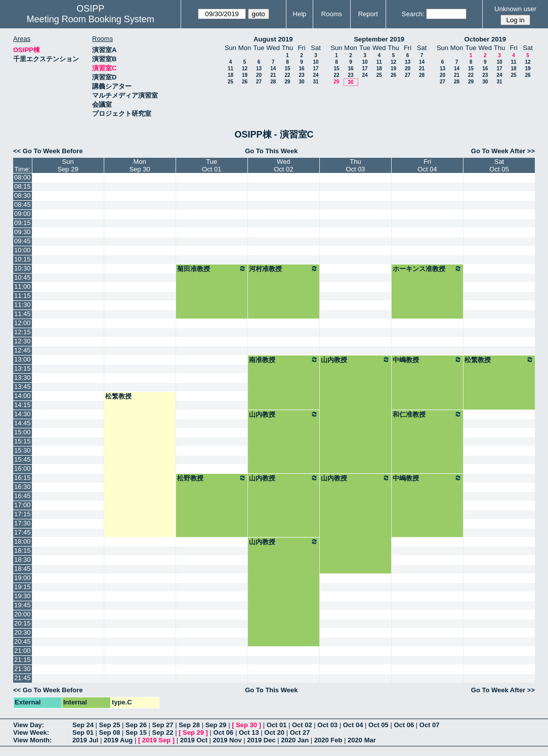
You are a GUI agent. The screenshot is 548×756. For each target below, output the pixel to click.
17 (315, 69)
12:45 (23, 350)
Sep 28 (189, 725)
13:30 (23, 377)
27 (259, 82)
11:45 (23, 314)
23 (301, 75)
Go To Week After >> (503, 151)
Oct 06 (404, 725)
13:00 (23, 359)
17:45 (23, 532)
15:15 (23, 441)
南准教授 (284, 360)
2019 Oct (194, 740)
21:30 (23, 669)
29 (287, 82)
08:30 (23, 195)
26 (245, 82)
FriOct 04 (427, 165)
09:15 (23, 223)
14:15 (23, 405)
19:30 (23, 596)
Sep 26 (136, 725)
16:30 (23, 487)
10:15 (23, 259)
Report (368, 14)
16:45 (23, 496)
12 (245, 69)
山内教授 (355, 360)
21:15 (23, 660)
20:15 (23, 623)
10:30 (23, 268)
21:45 (23, 678)
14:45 (23, 423)
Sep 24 (83, 725)
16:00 (23, 469)
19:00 (23, 578)
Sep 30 (246, 725)
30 (301, 82)
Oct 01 (277, 725)
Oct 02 (302, 725)
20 (259, 75)
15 (287, 69)
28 (273, 82)
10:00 (23, 250)
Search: (413, 14)
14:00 (23, 396)
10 (315, 62)
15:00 (23, 432)
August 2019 (273, 39)
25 (230, 82)
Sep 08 (110, 732)
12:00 (23, 323)
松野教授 (212, 478)
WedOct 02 (283, 165)
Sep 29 (216, 725)
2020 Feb (328, 740)
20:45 (23, 641)
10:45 (23, 277)
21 (273, 75)
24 (315, 75)
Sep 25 (110, 725)
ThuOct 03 (355, 165)
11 (230, 69)
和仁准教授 (427, 414)
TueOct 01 (212, 165)
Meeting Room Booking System (91, 19)
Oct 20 (274, 732)
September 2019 (379, 39)
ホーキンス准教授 (427, 269)
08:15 (23, 186)
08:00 (23, 177)
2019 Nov (227, 740)
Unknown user (515, 9)
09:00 (23, 214)
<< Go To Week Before (48, 151)
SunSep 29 (68, 165)
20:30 (23, 632)
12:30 (23, 341)
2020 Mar (362, 740)
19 (245, 75)
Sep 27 (163, 725)
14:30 (23, 414)
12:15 (23, 332)
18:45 (23, 569)
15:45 (23, 459)
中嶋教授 (427, 360)
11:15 (23, 296)
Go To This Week (271, 151)
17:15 (23, 514)
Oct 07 (430, 725)
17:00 (23, 505)
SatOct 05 (499, 165)
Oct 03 (327, 725)
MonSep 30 (140, 165)
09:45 (23, 241)
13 (259, 69)
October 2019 (485, 39)
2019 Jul (85, 740)
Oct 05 (378, 725)
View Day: (29, 725)
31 (315, 82)
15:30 (23, 450)
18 (230, 75)
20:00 (23, 614)
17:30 (23, 523)
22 (287, 75)
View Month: (32, 740)
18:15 (23, 550)
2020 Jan (295, 740)
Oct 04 (353, 725)
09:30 (23, 232)
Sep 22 (163, 732)
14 (273, 69)
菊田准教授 (212, 269)
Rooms (332, 14)
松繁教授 (499, 360)
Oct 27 (300, 732)
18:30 (23, 560)
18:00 (23, 541)
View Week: (31, 732)
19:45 (23, 605)
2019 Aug (118, 740)
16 (301, 69)
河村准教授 (284, 269)
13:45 (23, 387)
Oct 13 (249, 732)
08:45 (23, 205)
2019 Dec (261, 740)
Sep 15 (136, 732)
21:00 (23, 651)
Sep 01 (83, 732)
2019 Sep (156, 740)
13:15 (23, 368)
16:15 (23, 478)
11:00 (23, 286)
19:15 (23, 587)
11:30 (23, 305)
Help (300, 14)
